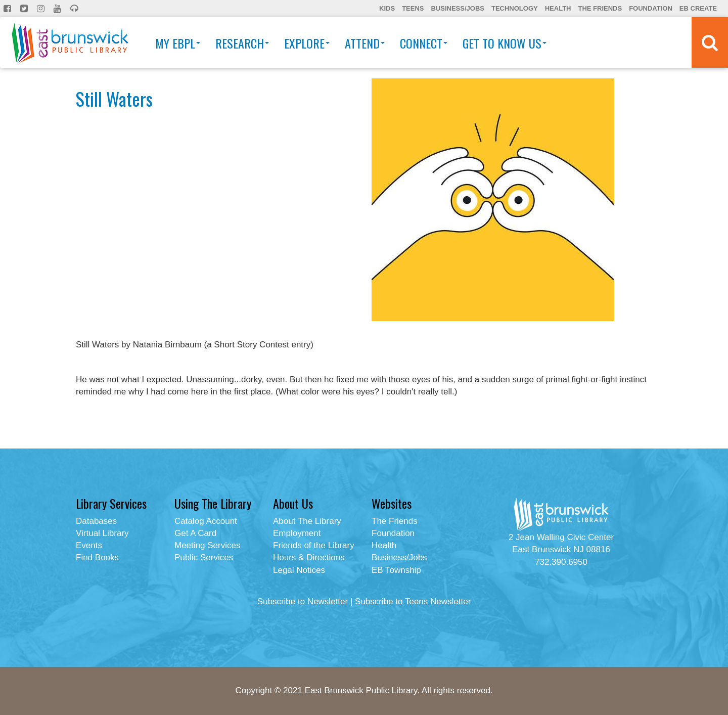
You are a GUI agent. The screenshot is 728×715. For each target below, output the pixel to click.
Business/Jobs (457, 8)
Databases (96, 521)
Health (558, 8)
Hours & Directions (309, 557)
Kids (387, 8)
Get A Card (195, 533)
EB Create (698, 8)
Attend (365, 43)
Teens (413, 8)
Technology (515, 8)
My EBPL (178, 43)
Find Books (97, 557)
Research (242, 43)
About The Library (307, 521)
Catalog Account (206, 521)
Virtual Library (102, 533)
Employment (297, 533)
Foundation (651, 8)
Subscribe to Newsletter (303, 601)
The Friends (600, 8)
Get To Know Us (505, 43)
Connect (424, 43)
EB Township (396, 570)
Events (89, 545)
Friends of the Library (314, 545)
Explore (307, 43)
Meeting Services (207, 545)
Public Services (204, 557)
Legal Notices (299, 570)
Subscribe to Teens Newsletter (413, 601)
